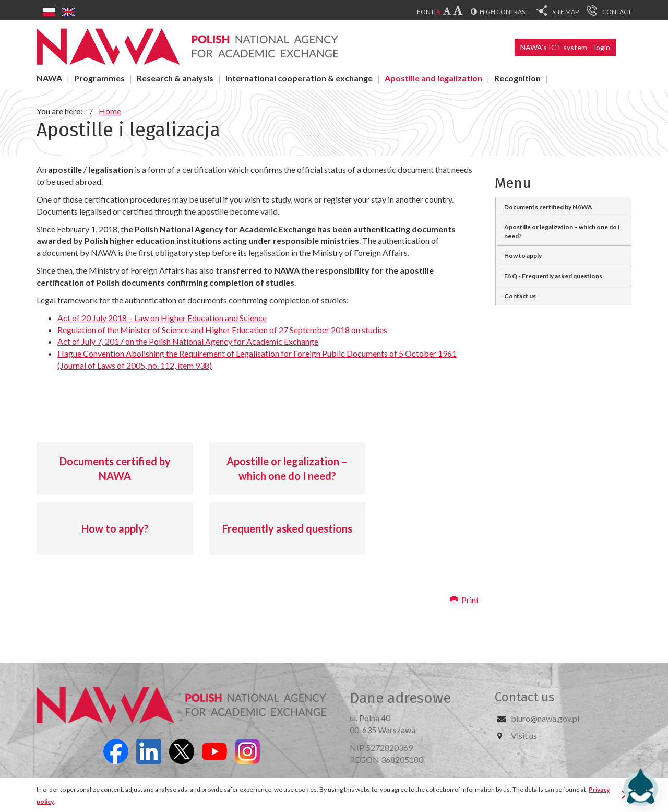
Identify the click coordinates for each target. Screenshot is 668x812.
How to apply (523, 256)
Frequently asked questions (287, 528)
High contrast (504, 12)
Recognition (517, 78)
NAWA (49, 78)
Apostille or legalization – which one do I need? (287, 469)
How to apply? (115, 528)
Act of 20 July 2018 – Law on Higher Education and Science (162, 318)
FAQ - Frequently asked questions (553, 276)
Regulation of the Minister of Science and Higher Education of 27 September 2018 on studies (222, 330)
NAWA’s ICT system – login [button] (565, 47)
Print (464, 600)
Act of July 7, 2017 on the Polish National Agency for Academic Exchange (188, 341)
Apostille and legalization (433, 78)
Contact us (520, 296)
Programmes (99, 78)
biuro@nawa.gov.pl (545, 718)
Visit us (524, 735)
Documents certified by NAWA (115, 469)
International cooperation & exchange (299, 78)
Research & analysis (175, 78)
